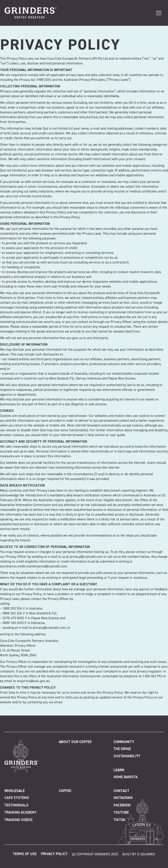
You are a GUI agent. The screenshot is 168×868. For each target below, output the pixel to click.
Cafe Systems (17, 798)
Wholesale (15, 791)
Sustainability (127, 756)
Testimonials (16, 805)
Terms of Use (25, 854)
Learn (119, 770)
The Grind (122, 749)
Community (124, 742)
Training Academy (20, 813)
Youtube (121, 813)
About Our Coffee (75, 742)
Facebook (122, 805)
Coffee (65, 791)
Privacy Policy (54, 854)
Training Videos (18, 820)
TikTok (120, 820)
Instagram (123, 798)
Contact (122, 791)
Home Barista (126, 777)
